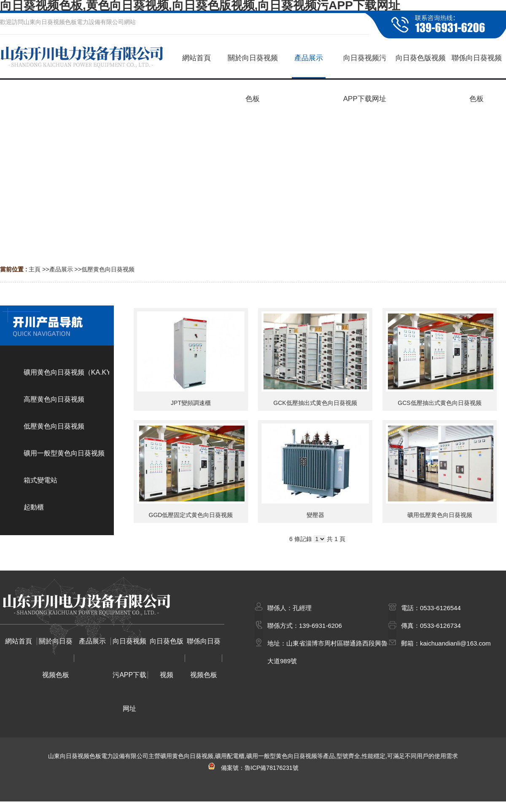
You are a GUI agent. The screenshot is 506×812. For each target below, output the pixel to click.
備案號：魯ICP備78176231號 (253, 768)
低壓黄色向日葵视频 (108, 269)
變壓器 (315, 515)
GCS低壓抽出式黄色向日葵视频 (439, 403)
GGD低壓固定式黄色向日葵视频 (191, 515)
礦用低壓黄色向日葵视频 (440, 515)
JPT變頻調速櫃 (191, 403)
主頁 (35, 269)
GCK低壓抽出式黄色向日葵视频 (315, 403)
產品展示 (61, 269)
